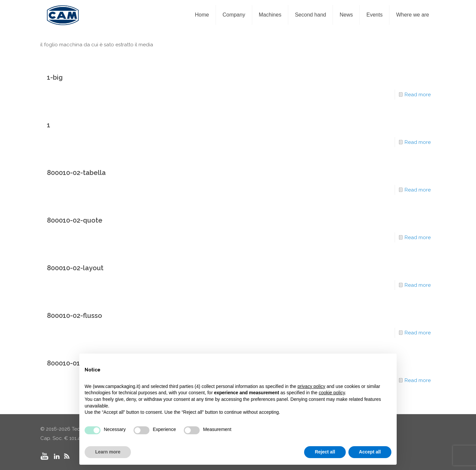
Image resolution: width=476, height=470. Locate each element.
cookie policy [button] (332, 393)
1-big (55, 77)
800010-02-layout (75, 268)
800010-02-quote (75, 220)
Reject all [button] (325, 452)
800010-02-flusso (75, 316)
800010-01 (63, 363)
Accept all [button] (370, 452)
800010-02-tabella (76, 173)
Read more (418, 95)
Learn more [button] (108, 452)
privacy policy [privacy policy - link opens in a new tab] (311, 386)
